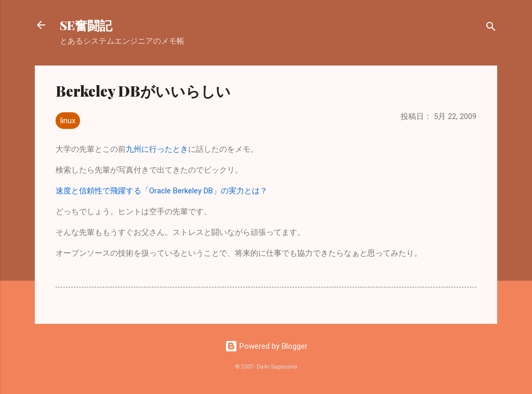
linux (68, 121)
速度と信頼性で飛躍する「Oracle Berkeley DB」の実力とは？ (162, 191)
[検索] (491, 28)
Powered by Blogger (266, 346)
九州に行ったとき (157, 149)
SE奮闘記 (86, 25)
